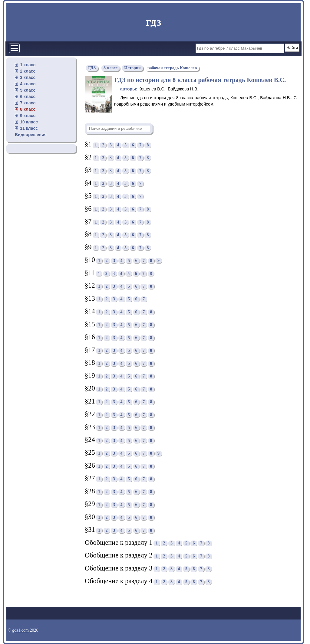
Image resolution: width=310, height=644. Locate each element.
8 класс (28, 109)
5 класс (28, 90)
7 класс (28, 103)
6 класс (28, 96)
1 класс (28, 65)
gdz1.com (20, 630)
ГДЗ (153, 23)
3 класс (28, 77)
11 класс (29, 128)
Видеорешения (31, 135)
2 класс (28, 71)
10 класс (29, 122)
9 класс (28, 116)
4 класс (28, 84)
